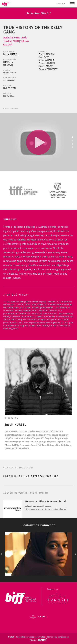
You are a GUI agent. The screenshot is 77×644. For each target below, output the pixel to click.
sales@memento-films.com (38, 506)
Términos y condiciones (58, 637)
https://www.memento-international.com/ (46, 509)
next (75, 554)
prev (2, 554)
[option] (19, 191)
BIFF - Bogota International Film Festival (6, 4)
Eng (61, 4)
